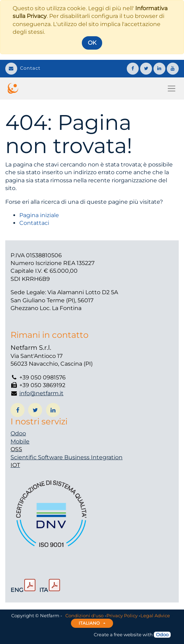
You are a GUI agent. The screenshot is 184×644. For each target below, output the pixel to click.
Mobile (20, 441)
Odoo (18, 433)
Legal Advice (155, 615)
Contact (23, 68)
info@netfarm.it (41, 393)
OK (92, 43)
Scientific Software (37, 457)
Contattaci (34, 223)
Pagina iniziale (39, 215)
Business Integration (93, 457)
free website (128, 634)
